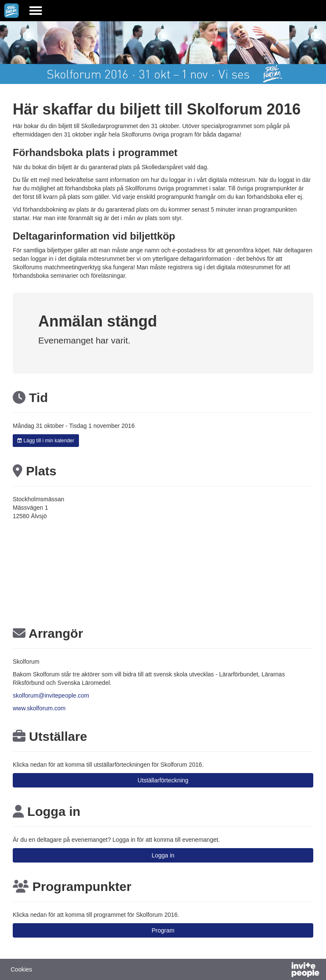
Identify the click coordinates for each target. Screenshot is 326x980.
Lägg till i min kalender (46, 441)
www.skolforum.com (39, 708)
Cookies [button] (21, 969)
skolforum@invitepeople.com (51, 695)
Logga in (163, 855)
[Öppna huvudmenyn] (36, 11)
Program (163, 930)
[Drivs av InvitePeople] (283, 971)
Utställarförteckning (163, 780)
